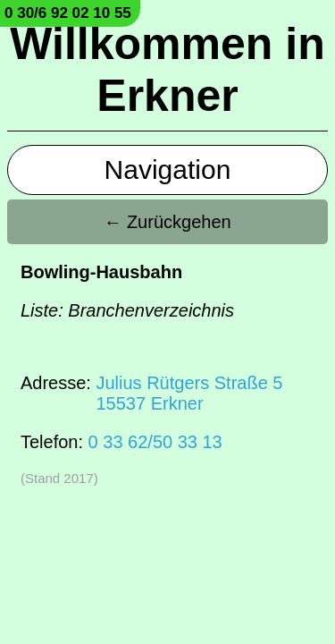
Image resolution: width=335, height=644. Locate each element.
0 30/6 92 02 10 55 (68, 13)
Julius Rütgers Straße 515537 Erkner (189, 393)
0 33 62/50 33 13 (155, 442)
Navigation (168, 169)
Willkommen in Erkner (167, 70)
